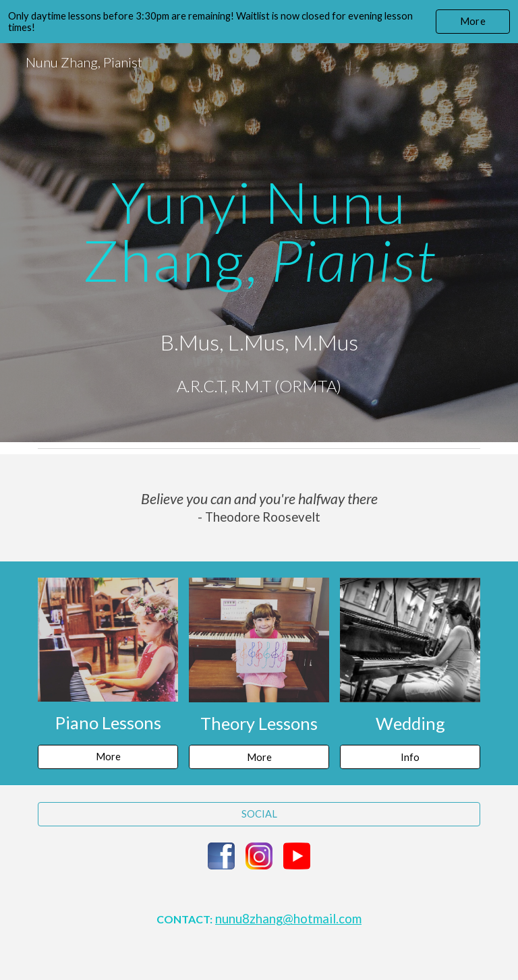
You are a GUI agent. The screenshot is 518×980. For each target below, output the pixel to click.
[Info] (410, 757)
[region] (259, 22)
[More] (108, 756)
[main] (259, 243)
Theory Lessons (259, 723)
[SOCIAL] (259, 814)
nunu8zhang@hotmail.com (288, 919)
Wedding (410, 723)
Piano (79, 723)
